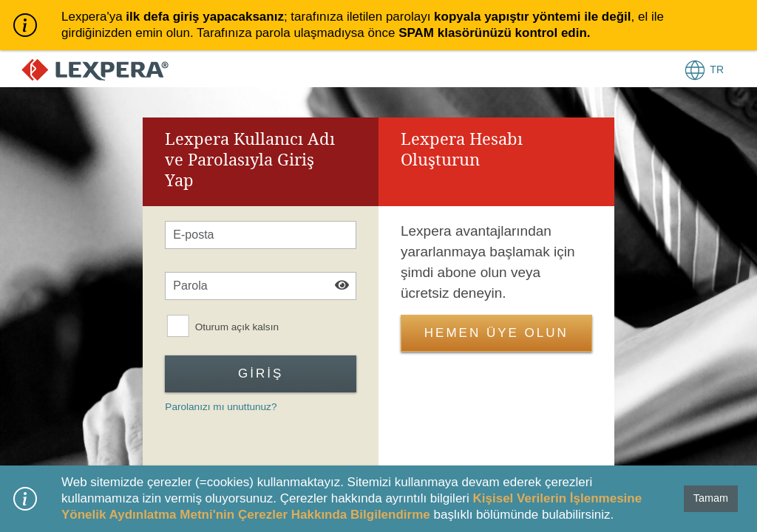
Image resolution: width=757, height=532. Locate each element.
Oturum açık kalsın (237, 327)
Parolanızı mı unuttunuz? (221, 407)
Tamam (711, 498)
